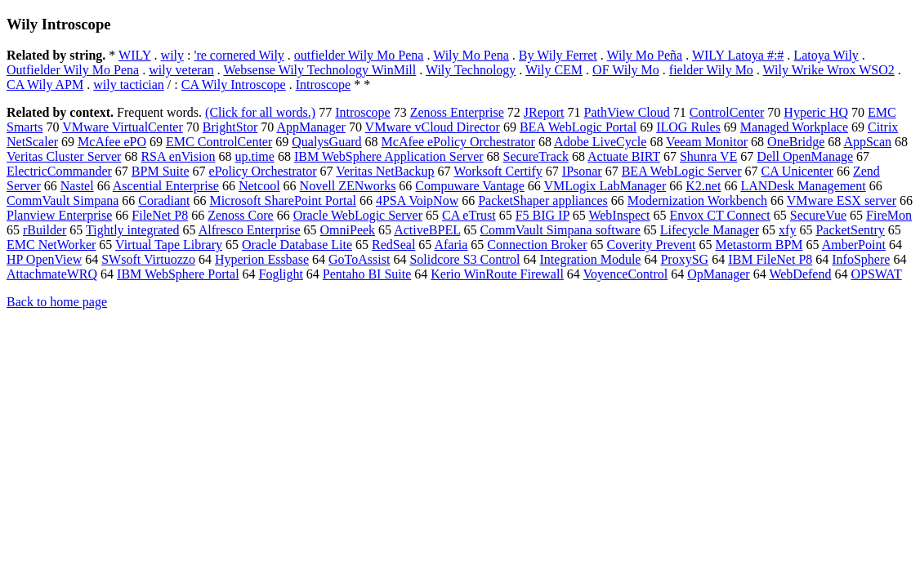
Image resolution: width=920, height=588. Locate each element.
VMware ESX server (842, 200)
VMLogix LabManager (605, 186)
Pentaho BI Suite (367, 274)
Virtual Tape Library (169, 245)
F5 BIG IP (543, 215)
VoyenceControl (626, 274)
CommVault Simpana (63, 200)
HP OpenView (44, 259)
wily (172, 55)
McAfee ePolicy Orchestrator (458, 142)
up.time (254, 156)
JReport (544, 112)
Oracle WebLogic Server (358, 215)
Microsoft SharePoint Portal (283, 200)
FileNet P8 (160, 215)
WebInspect (619, 215)
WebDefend (800, 274)
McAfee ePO (112, 142)
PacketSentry (850, 230)
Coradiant (164, 200)
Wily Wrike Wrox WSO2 (829, 70)
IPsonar (582, 171)
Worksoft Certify (498, 171)
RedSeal (393, 245)
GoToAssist (359, 259)
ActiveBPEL (427, 230)
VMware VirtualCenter (123, 127)
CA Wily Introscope (234, 85)
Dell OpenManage (805, 156)
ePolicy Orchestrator (263, 171)
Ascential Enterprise (166, 186)
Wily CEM (554, 70)
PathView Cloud (627, 112)
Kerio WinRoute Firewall (497, 274)
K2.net (703, 186)
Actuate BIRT (624, 156)
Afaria (451, 245)
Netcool (259, 186)
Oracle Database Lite (297, 245)
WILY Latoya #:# (738, 55)
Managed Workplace (794, 127)
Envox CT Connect (720, 215)
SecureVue (818, 215)
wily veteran (181, 70)
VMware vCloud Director (433, 127)
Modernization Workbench (697, 200)
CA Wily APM (45, 85)
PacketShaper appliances (543, 200)
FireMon (889, 215)
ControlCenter (727, 112)
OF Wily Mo (626, 70)
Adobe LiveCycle (600, 142)
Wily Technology (471, 70)
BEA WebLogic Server (682, 171)
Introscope (324, 85)
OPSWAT (876, 274)
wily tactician (129, 85)
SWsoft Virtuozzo (148, 259)
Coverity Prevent (652, 245)
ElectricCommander (59, 171)
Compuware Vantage (469, 186)
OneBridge (796, 142)
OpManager (718, 274)
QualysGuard (326, 142)
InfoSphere (861, 259)
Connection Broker (537, 245)
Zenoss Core (240, 215)
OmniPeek (348, 230)
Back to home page (57, 302)
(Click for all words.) (260, 112)
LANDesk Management (803, 186)
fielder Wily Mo (711, 70)
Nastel (77, 186)
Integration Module (591, 259)
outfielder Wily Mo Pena (359, 55)
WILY (135, 55)
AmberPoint (854, 245)
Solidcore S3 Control (464, 259)
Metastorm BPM (759, 245)
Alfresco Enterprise (250, 230)
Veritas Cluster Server (64, 156)
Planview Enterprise (59, 215)
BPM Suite (161, 171)
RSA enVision (178, 156)
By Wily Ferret (558, 55)
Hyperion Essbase (262, 259)
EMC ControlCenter (219, 142)
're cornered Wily (239, 55)
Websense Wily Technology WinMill (319, 70)
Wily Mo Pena (471, 55)
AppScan (867, 142)
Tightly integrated (133, 230)
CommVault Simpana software (560, 230)
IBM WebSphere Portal (178, 274)
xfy (787, 230)
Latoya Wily (826, 55)
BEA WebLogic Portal (578, 127)
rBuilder (45, 230)
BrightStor (230, 127)
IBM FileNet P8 (770, 259)
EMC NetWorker (51, 245)
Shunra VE (708, 156)
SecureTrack (536, 156)
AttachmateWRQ (52, 274)
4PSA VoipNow (417, 200)
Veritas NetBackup (385, 171)
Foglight (281, 274)
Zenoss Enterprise (457, 112)
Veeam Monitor (707, 142)
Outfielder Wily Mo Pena (73, 70)
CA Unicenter (797, 171)
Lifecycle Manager (710, 230)
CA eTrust (469, 215)
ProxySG (684, 259)
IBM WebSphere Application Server (389, 156)
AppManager (310, 127)
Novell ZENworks (348, 186)
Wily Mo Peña (645, 55)
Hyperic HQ (816, 112)
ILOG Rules (688, 127)
